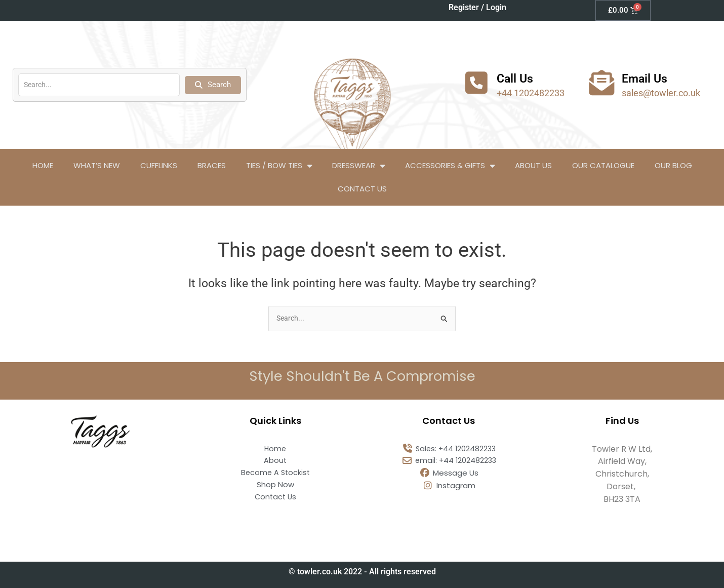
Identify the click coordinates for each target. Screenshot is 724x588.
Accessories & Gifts (450, 166)
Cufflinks (159, 165)
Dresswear (358, 166)
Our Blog (673, 165)
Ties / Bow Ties (279, 166)
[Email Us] (601, 83)
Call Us (517, 78)
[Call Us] (476, 83)
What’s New (97, 165)
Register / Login (477, 7)
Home (43, 165)
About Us (533, 165)
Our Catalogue (603, 165)
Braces (212, 165)
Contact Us (362, 189)
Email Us (648, 78)
